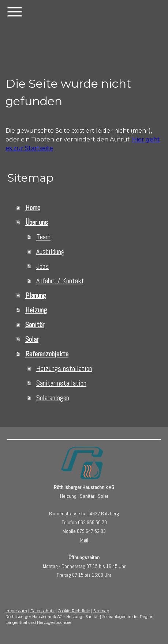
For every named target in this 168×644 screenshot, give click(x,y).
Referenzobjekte (47, 354)
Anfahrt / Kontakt (60, 281)
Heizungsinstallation (64, 368)
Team (43, 237)
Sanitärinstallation (61, 383)
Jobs (42, 266)
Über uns (37, 222)
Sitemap (101, 611)
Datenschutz (42, 611)
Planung (36, 295)
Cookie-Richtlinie (74, 611)
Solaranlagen (53, 398)
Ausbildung (50, 251)
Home (33, 208)
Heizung (36, 310)
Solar (32, 339)
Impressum (16, 611)
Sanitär (35, 325)
